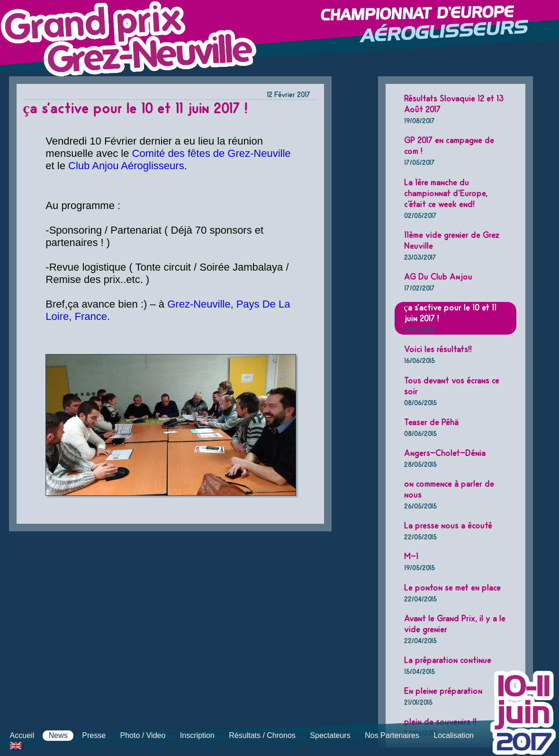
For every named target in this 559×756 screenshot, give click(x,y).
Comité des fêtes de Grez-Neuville (212, 153)
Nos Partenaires (392, 735)
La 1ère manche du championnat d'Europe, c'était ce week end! (446, 198)
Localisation (454, 735)
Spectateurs (330, 735)
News (58, 735)
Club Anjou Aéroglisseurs (126, 166)
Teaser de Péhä (431, 427)
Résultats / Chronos (262, 735)
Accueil (22, 735)
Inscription (197, 735)
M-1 (419, 561)
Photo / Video (143, 735)
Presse (94, 735)
